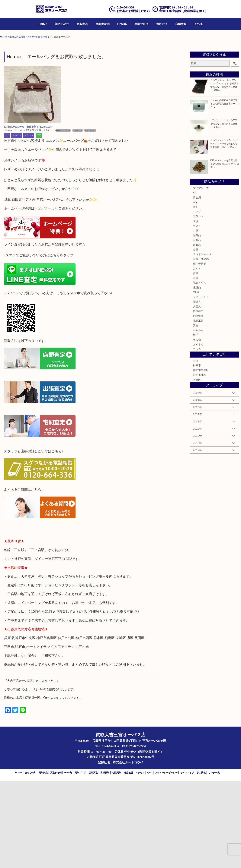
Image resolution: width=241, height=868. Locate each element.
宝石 (196, 289)
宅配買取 (117, 860)
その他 (198, 24)
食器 (196, 337)
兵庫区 (197, 467)
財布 (196, 294)
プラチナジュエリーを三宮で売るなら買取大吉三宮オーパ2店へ (224, 211)
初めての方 (62, 24)
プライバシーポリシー (166, 860)
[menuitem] (43, 24)
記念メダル (200, 370)
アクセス (140, 860)
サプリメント (201, 384)
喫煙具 (197, 389)
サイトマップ (187, 860)
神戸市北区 (200, 462)
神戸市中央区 (201, 458)
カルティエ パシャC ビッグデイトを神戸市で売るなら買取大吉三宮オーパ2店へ (224, 231)
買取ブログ (141, 24)
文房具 (197, 394)
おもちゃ (198, 417)
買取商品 (82, 24)
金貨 (196, 365)
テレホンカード (202, 342)
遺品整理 (128, 860)
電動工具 (198, 408)
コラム (197, 436)
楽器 (196, 413)
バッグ (197, 299)
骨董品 (197, 323)
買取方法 (162, 24)
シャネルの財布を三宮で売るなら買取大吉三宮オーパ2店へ (225, 191)
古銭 (196, 361)
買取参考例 (103, 24)
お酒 (196, 318)
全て (7, 223)
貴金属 (197, 285)
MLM (196, 380)
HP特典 (122, 24)
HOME (43, 24)
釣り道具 (198, 403)
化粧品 (197, 375)
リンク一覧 (214, 860)
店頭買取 (93, 860)
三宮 (39, 223)
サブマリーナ (201, 275)
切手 (196, 422)
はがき (197, 356)
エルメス (17, 223)
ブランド (29, 223)
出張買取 (105, 860)
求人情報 (201, 860)
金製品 (197, 327)
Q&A (150, 860)
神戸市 (197, 453)
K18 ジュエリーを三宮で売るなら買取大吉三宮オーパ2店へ (225, 251)
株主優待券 (200, 351)
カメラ (197, 313)
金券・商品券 (201, 346)
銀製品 (197, 332)
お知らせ (198, 432)
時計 (196, 308)
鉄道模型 (198, 399)
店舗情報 (181, 24)
